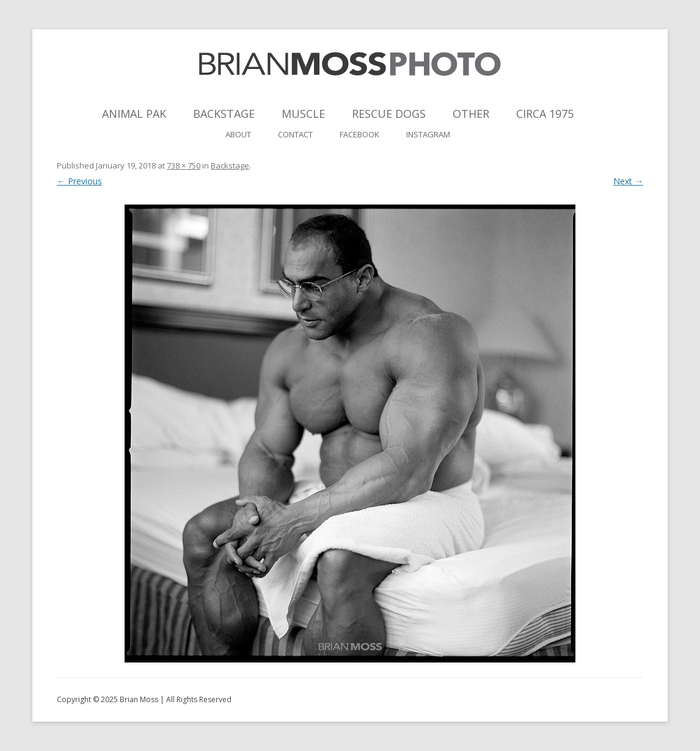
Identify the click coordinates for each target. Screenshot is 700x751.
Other (471, 114)
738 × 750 (184, 165)
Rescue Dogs (389, 114)
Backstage (224, 114)
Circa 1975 (545, 114)
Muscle (303, 114)
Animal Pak (134, 114)
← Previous (79, 181)
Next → (628, 181)
